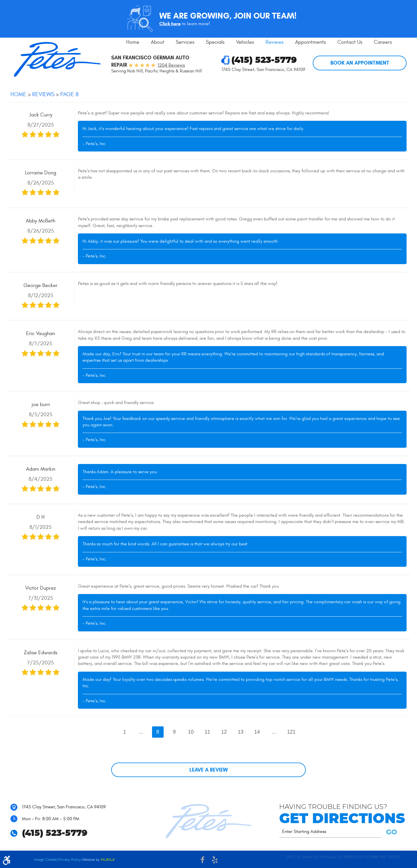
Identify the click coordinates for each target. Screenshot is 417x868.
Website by (99, 860)
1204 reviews (171, 65)
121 (291, 732)
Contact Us (350, 42)
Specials (215, 42)
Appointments (310, 42)
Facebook (202, 861)
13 (241, 732)
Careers (383, 42)
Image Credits (45, 860)
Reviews (275, 42)
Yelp (215, 861)
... (141, 732)
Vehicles (245, 42)
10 (191, 732)
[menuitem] (133, 42)
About (158, 42)
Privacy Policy (70, 860)
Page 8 (69, 94)
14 (257, 732)
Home (133, 42)
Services (185, 42)
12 (224, 732)
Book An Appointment (360, 63)
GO (391, 832)
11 (208, 732)
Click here (170, 24)
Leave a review (209, 770)
